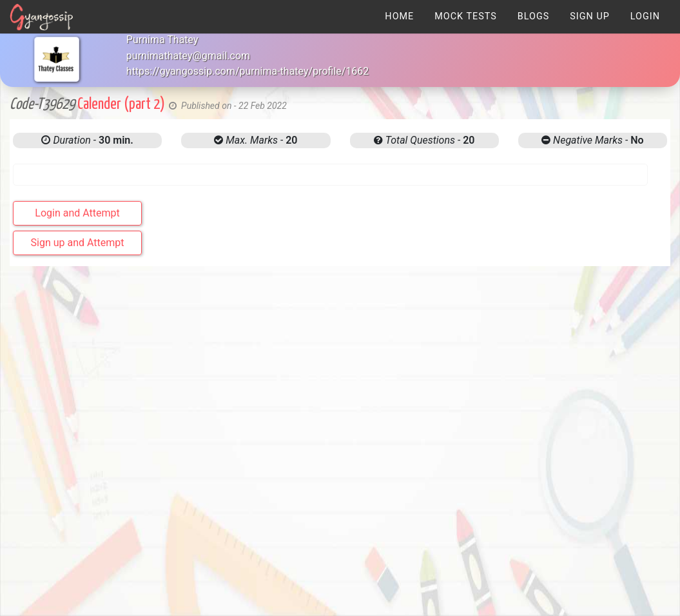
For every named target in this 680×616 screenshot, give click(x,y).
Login (645, 16)
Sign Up (590, 16)
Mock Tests (465, 16)
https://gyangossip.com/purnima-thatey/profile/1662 (248, 71)
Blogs (534, 16)
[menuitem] (399, 16)
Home (399, 16)
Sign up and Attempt (78, 243)
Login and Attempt (77, 213)
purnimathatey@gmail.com (188, 56)
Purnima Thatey (162, 40)
